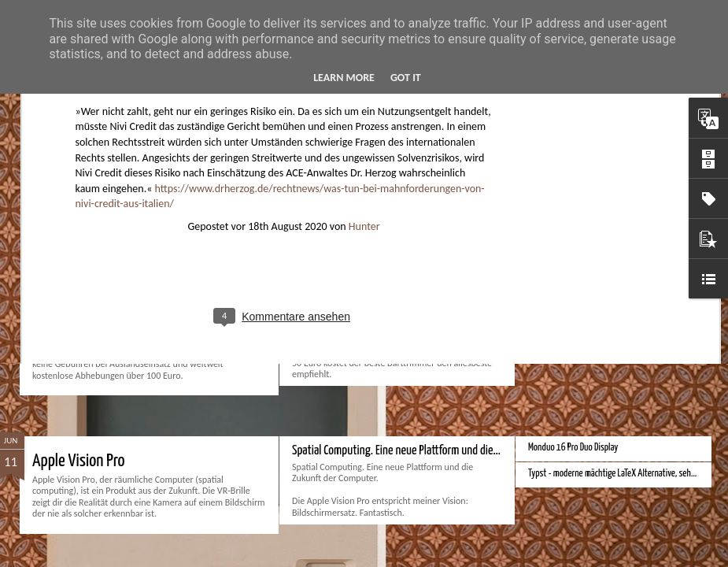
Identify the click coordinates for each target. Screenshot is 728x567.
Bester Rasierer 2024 (338, 267)
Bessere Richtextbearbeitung (577, 316)
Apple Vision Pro (79, 461)
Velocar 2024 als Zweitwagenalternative (595, 290)
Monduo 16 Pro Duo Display (573, 448)
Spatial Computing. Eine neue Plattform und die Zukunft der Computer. (442, 451)
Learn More (344, 78)
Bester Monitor (553, 264)
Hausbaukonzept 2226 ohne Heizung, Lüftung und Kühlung (627, 342)
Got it (406, 78)
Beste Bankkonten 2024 (102, 278)
